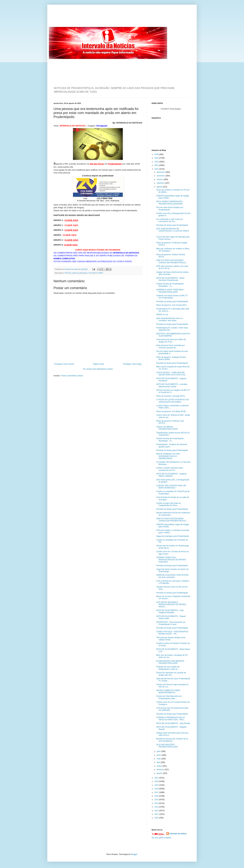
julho (159, 751)
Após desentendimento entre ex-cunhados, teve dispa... (170, 319)
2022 (157, 169)
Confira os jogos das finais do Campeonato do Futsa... (168, 504)
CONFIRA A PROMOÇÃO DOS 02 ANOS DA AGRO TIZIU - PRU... (171, 719)
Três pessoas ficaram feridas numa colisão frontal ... (171, 639)
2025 (157, 158)
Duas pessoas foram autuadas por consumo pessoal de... (170, 346)
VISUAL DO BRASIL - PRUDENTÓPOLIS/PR (167, 428)
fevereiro (161, 770)
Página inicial (98, 364)
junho (159, 755)
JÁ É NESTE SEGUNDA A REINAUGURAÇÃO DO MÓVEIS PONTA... (171, 605)
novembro (161, 176)
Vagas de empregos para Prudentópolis (173, 536)
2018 (157, 789)
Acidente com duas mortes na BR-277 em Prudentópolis (172, 297)
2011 (157, 814)
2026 (157, 154)
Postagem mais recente (64, 364)
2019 (157, 785)
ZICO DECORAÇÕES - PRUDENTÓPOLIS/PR (167, 746)
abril (159, 762)
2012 (157, 811)
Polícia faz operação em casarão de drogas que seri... (171, 674)
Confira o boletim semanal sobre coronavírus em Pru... (170, 469)
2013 (157, 807)
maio (159, 759)
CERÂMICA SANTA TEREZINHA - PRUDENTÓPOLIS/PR (170, 291)
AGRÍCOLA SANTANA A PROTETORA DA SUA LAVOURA (172, 576)
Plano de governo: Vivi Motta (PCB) (171, 411)
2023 (157, 165)
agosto (160, 187)
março (160, 766)
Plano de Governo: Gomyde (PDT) (171, 396)
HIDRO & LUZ (162, 315)
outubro (160, 179)
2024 (157, 162)
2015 (157, 800)
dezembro (161, 172)
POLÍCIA (68, 273)
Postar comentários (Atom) (72, 376)
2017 (157, 792)
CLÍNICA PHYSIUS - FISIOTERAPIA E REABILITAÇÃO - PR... (172, 633)
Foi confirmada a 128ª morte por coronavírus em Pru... (170, 220)
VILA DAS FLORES (96, 273)
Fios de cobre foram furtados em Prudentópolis (170, 209)
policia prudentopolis (80, 273)
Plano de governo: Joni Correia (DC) (171, 305)
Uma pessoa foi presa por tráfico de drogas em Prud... (171, 341)
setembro (161, 183)
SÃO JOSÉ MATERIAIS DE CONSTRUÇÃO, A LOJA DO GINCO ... (173, 231)
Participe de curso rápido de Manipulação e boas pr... (168, 668)
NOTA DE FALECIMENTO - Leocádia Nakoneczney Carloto (172, 385)
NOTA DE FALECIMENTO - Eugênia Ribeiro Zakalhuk (171, 475)
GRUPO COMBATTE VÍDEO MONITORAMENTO (168, 692)
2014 (157, 803)
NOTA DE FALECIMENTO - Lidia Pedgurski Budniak (170, 611)
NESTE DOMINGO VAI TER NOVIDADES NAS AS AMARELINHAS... (168, 456)
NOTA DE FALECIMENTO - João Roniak (173, 723)
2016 (157, 796)
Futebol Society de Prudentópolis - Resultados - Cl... (170, 285)
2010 (157, 818)
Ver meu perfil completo (161, 838)
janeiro (160, 773)
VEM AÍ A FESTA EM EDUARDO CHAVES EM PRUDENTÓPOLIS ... (172, 261)
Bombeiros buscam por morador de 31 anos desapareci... (172, 740)
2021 (157, 778)
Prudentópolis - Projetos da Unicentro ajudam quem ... (172, 446)
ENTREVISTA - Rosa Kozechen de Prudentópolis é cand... (171, 623)
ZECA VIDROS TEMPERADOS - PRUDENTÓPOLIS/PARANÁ (170, 203)
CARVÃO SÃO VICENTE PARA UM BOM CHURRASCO (171, 487)
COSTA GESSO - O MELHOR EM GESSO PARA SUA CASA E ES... (171, 374)
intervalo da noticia (72, 269)
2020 (157, 781)
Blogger (134, 854)
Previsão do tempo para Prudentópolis (172, 225)
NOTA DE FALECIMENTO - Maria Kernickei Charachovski (170, 279)
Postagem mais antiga (132, 364)
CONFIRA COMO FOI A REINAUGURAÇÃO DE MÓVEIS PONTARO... (171, 560)
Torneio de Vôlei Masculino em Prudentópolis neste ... (169, 697)
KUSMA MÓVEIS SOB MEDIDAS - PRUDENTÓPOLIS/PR (171, 662)
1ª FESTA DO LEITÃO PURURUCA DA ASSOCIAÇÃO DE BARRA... (172, 401)
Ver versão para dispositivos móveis (98, 369)
